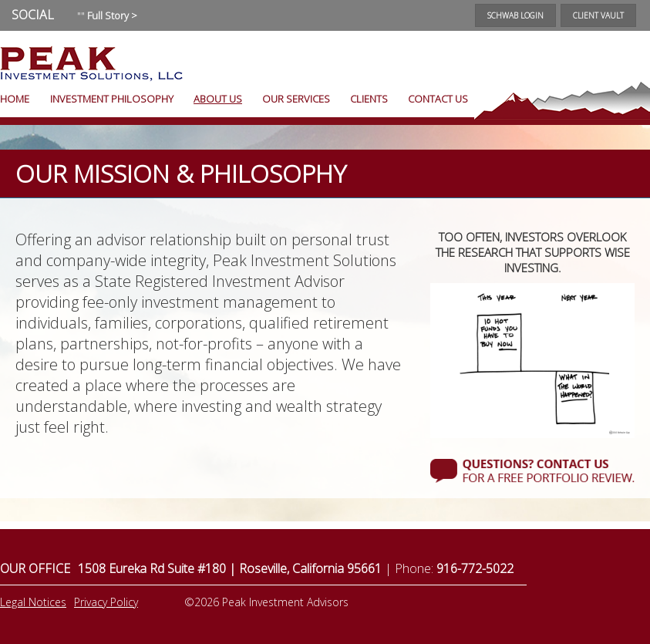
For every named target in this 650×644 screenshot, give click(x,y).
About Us (218, 99)
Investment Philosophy (112, 99)
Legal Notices (33, 602)
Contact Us (438, 99)
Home (15, 99)
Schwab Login (515, 15)
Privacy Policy (106, 602)
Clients (369, 99)
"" (107, 15)
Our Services (296, 99)
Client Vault (598, 15)
